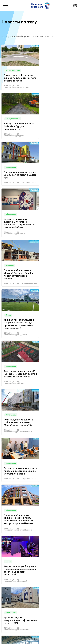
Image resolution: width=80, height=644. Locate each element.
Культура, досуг (41, 593)
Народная (37, 6)
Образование (21, 597)
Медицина (26, 593)
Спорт (4, 604)
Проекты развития (11, 586)
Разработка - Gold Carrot (68, 640)
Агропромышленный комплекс (43, 609)
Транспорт (6, 597)
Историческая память (44, 604)
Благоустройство (10, 593)
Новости (48, 586)
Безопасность (37, 597)
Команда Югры (32, 586)
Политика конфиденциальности (39, 640)
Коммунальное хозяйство (63, 593)
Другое (64, 609)
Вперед (46, 556)
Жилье (60, 604)
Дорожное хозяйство (20, 604)
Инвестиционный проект (13, 609)
